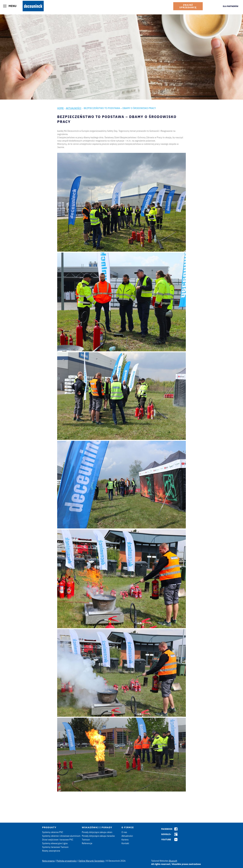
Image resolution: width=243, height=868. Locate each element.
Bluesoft (173, 861)
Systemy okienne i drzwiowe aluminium (61, 836)
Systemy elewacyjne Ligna (55, 843)
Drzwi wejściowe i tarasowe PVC (58, 840)
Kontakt (125, 843)
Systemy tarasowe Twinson (55, 847)
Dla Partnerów (231, 6)
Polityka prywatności (66, 861)
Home (60, 108)
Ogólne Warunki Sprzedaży (91, 861)
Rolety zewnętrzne (51, 851)
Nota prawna (48, 861)
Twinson (86, 840)
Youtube (166, 840)
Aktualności (73, 108)
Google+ (166, 834)
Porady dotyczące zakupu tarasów (98, 836)
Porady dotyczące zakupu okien (97, 832)
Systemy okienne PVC (53, 832)
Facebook (167, 829)
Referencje (87, 843)
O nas (124, 832)
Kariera (125, 840)
